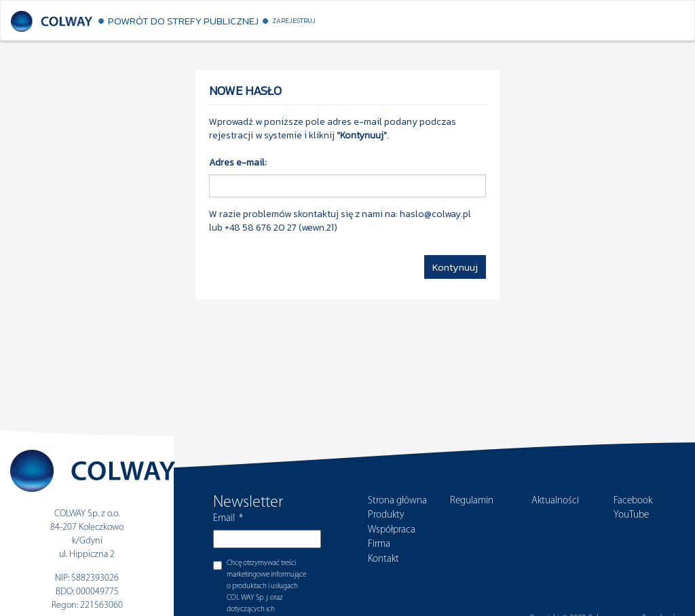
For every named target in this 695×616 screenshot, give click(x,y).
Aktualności (555, 501)
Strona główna (397, 501)
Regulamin (472, 501)
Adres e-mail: (238, 163)
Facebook (633, 501)
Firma (379, 544)
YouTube (631, 515)
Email (228, 519)
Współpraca (392, 530)
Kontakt (383, 559)
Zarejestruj (294, 21)
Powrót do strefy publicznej (183, 21)
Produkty (386, 515)
